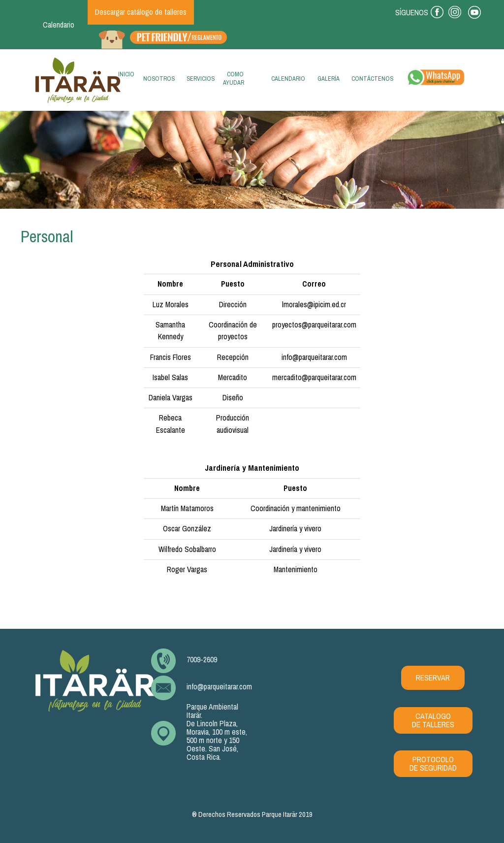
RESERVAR (433, 678)
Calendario (59, 25)
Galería (329, 79)
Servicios (201, 79)
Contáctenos (372, 79)
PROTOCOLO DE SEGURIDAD (433, 764)
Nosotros (159, 79)
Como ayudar (234, 78)
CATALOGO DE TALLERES (433, 720)
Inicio (124, 77)
